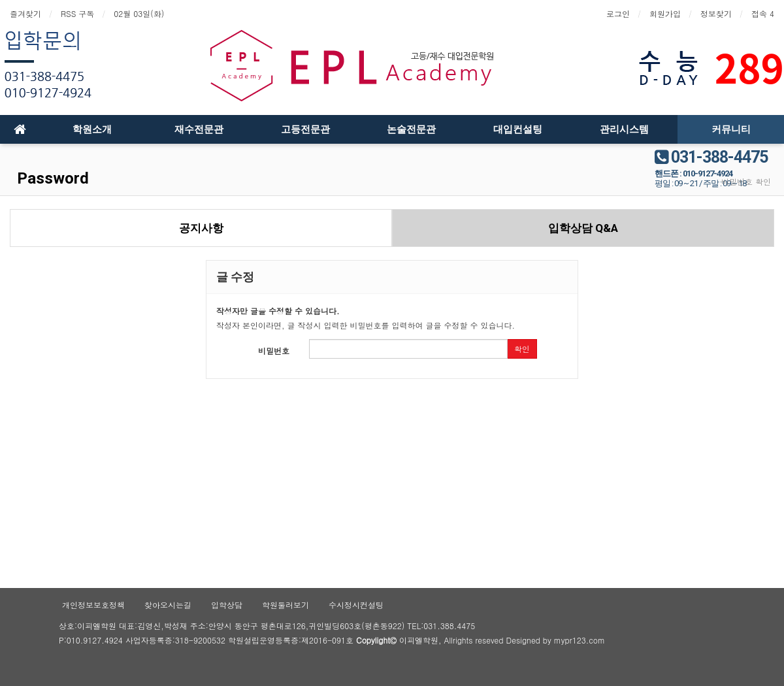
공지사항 (201, 228)
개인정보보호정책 (93, 605)
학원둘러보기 (286, 605)
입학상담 (227, 605)
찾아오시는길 (168, 605)
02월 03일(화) (139, 13)
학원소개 (92, 129)
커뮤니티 (731, 129)
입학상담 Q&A (583, 228)
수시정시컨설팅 (356, 605)
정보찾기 (716, 13)
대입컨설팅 (518, 129)
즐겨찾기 (25, 13)
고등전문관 (305, 129)
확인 (522, 349)
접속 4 (763, 13)
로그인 (618, 13)
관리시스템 (624, 129)
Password (51, 178)
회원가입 (665, 13)
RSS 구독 (77, 13)
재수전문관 (199, 129)
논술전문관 (411, 129)
